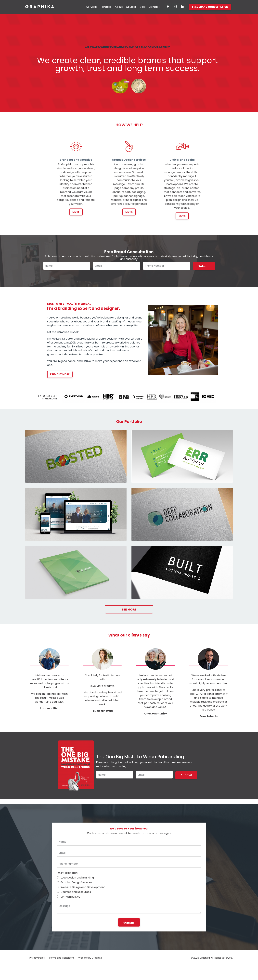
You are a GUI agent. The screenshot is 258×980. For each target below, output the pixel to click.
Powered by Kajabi (222, 972)
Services (92, 7)
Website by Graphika (90, 962)
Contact (154, 7)
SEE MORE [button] (129, 610)
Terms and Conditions (62, 962)
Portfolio (106, 7)
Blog (143, 7)
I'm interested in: (67, 877)
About (119, 7)
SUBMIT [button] (129, 927)
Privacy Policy (37, 962)
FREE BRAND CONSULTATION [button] (210, 7)
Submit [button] (204, 266)
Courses (131, 7)
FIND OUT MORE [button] (60, 375)
